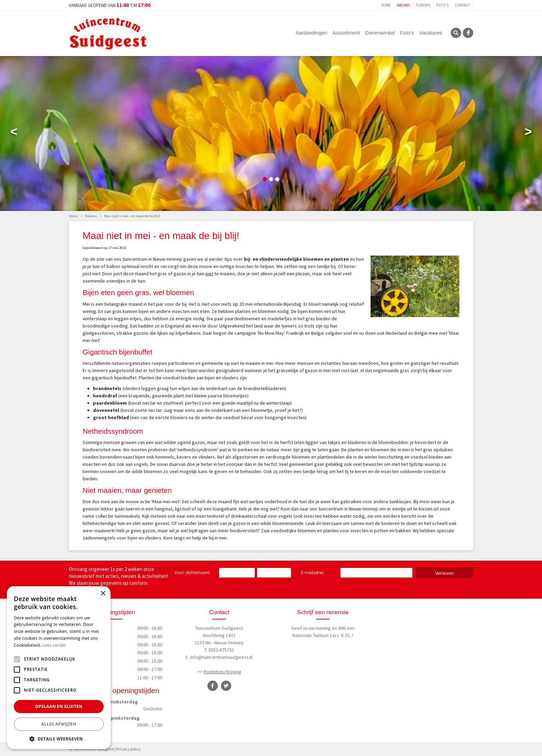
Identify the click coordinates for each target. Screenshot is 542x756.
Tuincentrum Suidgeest (219, 628)
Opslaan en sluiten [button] (59, 706)
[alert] (59, 668)
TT (226, 686)
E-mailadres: (314, 573)
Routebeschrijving (222, 672)
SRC (456, 33)
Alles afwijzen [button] (59, 724)
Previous (14, 133)
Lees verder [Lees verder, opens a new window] (54, 645)
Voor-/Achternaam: (193, 573)
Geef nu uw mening (311, 628)
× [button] (103, 594)
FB (468, 33)
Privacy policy (129, 749)
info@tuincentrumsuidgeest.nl (221, 657)
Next (528, 133)
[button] (59, 739)
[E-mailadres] (376, 573)
